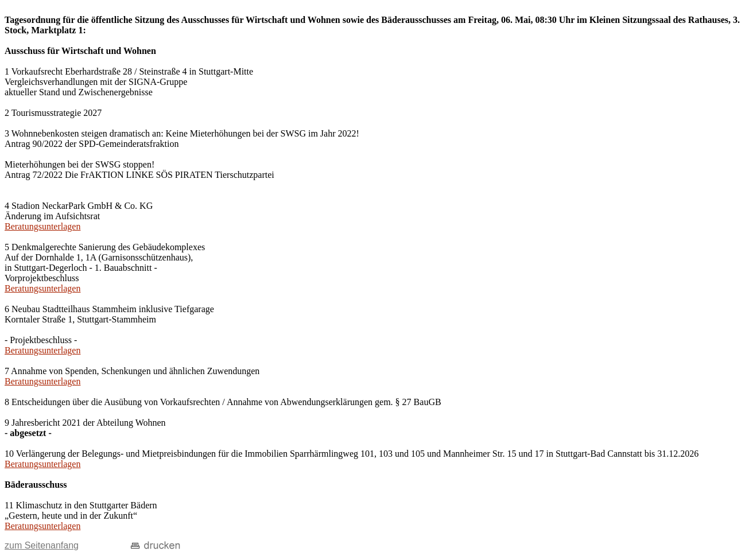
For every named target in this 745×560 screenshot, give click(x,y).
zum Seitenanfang (42, 545)
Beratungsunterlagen (42, 226)
